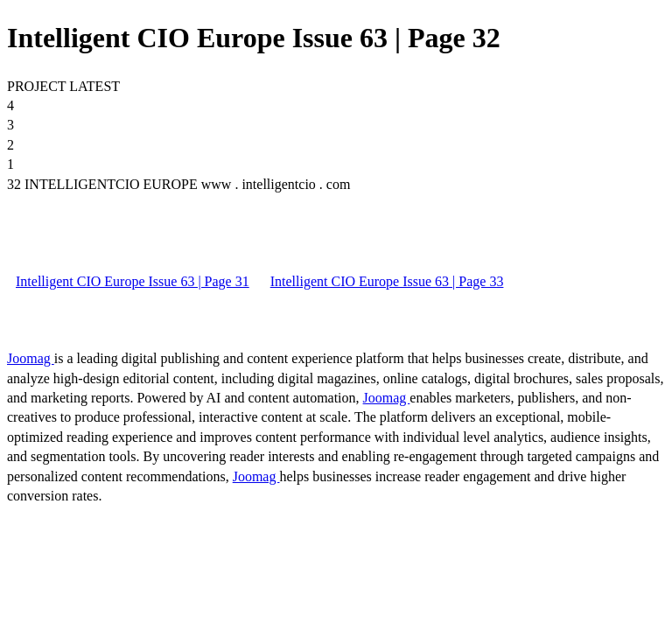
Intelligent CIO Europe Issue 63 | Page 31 (133, 281)
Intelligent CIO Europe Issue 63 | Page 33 (387, 281)
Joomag (31, 358)
